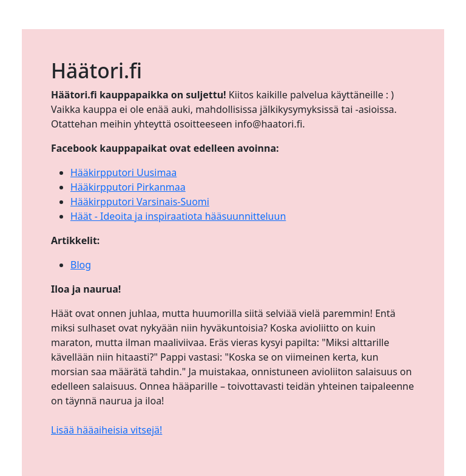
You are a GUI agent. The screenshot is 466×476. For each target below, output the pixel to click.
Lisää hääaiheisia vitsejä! (106, 430)
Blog (81, 265)
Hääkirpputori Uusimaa (123, 172)
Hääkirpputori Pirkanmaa (128, 187)
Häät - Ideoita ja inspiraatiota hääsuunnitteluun (178, 216)
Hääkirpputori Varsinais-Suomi (140, 202)
